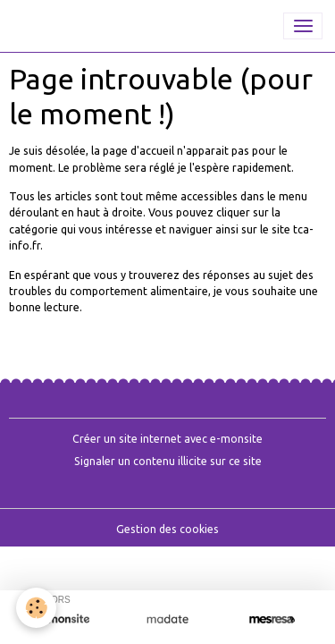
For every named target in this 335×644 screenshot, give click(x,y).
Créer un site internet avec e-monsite (167, 439)
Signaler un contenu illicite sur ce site (168, 461)
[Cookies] (36, 608)
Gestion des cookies (167, 529)
